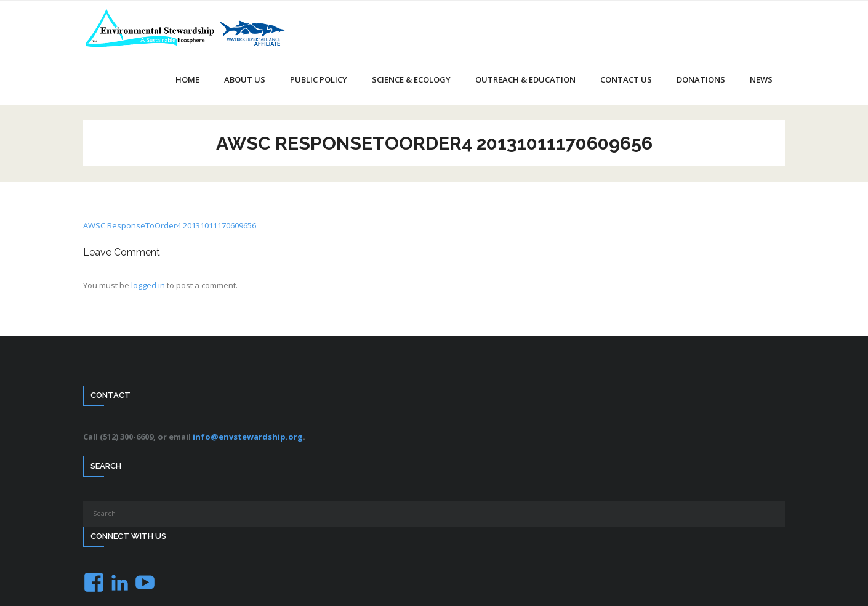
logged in (148, 285)
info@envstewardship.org (248, 437)
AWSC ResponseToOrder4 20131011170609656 (170, 225)
